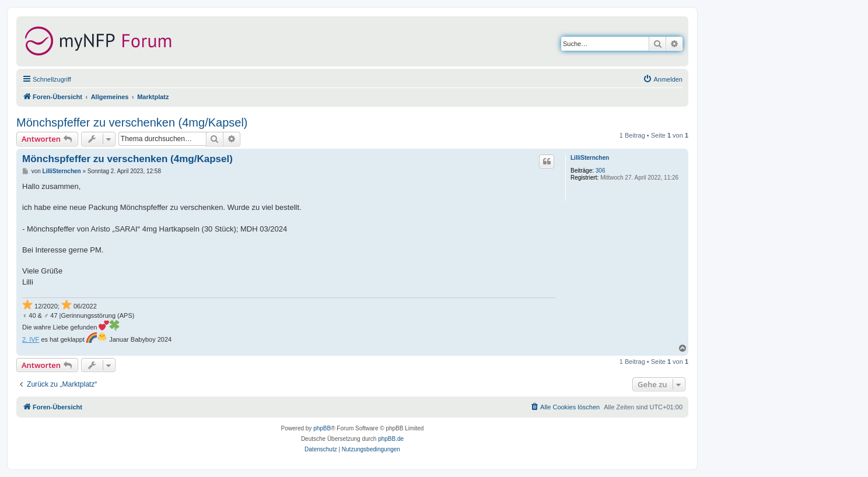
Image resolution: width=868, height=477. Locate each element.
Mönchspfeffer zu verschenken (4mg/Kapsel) (132, 122)
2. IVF (31, 339)
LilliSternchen (590, 158)
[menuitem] (663, 79)
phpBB (322, 428)
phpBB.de (391, 439)
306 (601, 171)
